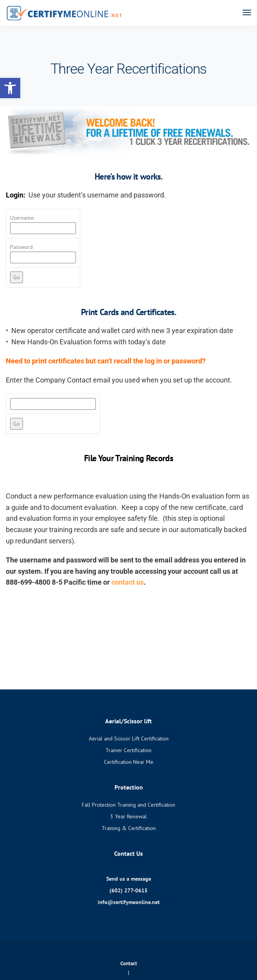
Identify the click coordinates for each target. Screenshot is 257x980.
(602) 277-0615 (128, 890)
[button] (10, 88)
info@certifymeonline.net (129, 902)
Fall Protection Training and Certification (128, 805)
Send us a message (129, 879)
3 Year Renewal (128, 816)
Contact (129, 963)
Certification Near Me (129, 762)
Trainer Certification (128, 750)
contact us (128, 582)
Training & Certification (129, 828)
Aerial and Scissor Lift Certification (129, 739)
